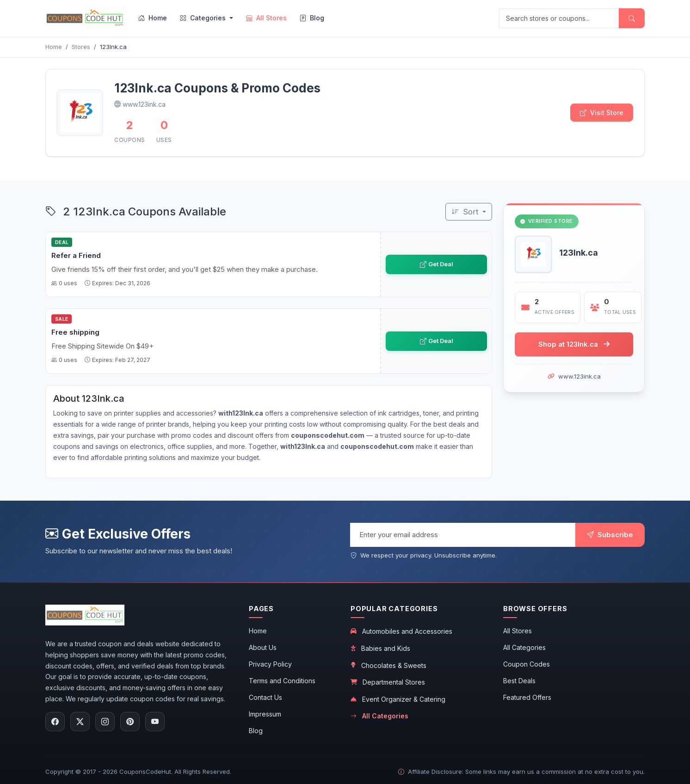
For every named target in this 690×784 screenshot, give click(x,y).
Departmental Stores (388, 682)
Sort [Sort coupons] (466, 212)
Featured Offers (527, 697)
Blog (256, 731)
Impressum (265, 714)
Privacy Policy (270, 664)
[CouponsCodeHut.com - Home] (85, 18)
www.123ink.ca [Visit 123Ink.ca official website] (140, 104)
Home (258, 631)
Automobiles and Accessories (401, 631)
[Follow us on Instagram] (105, 722)
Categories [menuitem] (204, 18)
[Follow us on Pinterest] (130, 722)
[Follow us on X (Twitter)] (80, 722)
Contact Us (265, 697)
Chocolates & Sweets (388, 665)
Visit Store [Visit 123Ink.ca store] (602, 113)
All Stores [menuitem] (266, 18)
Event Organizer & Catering (398, 699)
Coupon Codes (527, 664)
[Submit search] (632, 18)
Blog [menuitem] (312, 18)
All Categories (379, 716)
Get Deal (437, 264)
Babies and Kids (380, 648)
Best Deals (519, 681)
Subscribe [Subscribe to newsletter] (610, 535)
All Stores (517, 631)
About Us (263, 647)
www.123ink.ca (579, 376)
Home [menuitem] (153, 18)
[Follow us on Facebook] (55, 722)
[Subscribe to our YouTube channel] (155, 722)
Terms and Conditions (282, 681)
